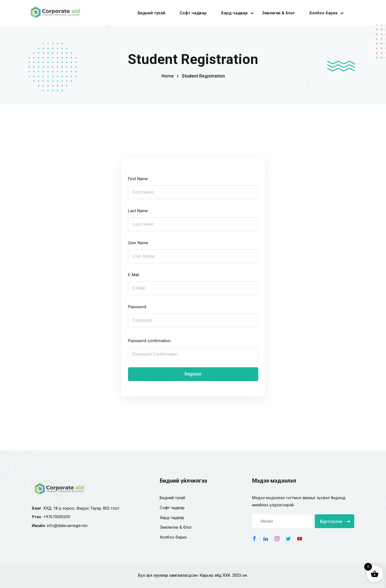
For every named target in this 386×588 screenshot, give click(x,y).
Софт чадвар (193, 13)
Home (167, 76)
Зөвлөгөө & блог (279, 13)
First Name (138, 179)
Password (137, 307)
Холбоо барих (324, 13)
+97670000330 (57, 517)
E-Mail (134, 275)
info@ (52, 526)
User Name (138, 243)
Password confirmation (149, 341)
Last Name (138, 211)
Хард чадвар (234, 13)
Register (193, 374)
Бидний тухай (151, 13)
